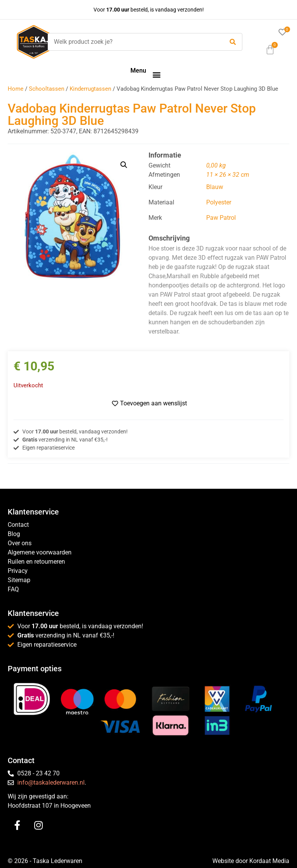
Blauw (215, 187)
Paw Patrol (221, 218)
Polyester (219, 202)
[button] (156, 74)
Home (16, 89)
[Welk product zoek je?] (134, 42)
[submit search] (233, 42)
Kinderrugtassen (90, 89)
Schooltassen (47, 89)
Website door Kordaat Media (251, 861)
